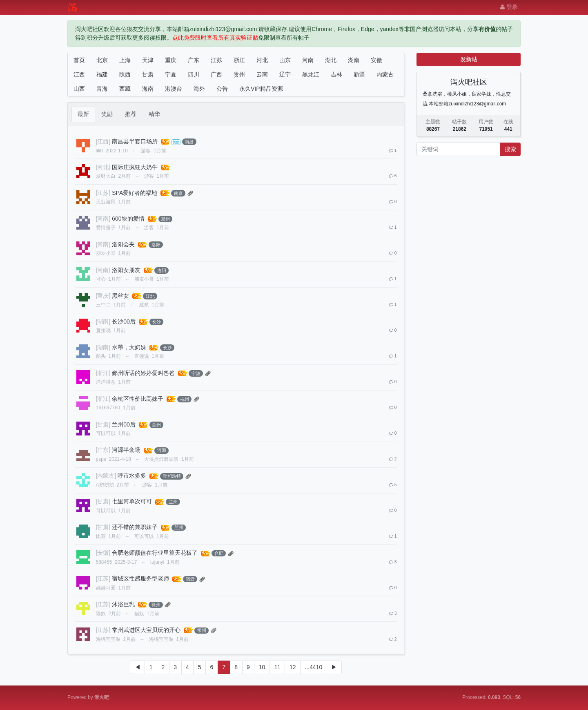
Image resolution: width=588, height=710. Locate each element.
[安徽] (103, 553)
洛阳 (156, 245)
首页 (79, 60)
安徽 (376, 60)
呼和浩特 (172, 476)
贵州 (239, 74)
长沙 (156, 322)
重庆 (171, 60)
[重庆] (103, 296)
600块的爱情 (128, 219)
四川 (194, 74)
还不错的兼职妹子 (135, 527)
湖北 (331, 60)
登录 (509, 7)
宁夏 (171, 74)
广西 (216, 74)
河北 (262, 60)
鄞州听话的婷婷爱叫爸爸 (143, 373)
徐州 (156, 605)
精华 (154, 114)
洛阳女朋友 (126, 270)
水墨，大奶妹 (129, 347)
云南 (262, 74)
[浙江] (103, 373)
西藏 (125, 89)
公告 (222, 89)
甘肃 (148, 74)
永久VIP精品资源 (261, 89)
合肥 (219, 553)
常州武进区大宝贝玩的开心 (146, 630)
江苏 (216, 60)
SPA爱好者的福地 (135, 193)
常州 (202, 630)
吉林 (336, 74)
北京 (102, 60)
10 (262, 667)
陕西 (125, 74)
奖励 (107, 114)
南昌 (189, 142)
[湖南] (103, 322)
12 (293, 667)
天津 (148, 60)
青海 (102, 89)
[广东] (103, 450)
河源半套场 (126, 450)
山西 (79, 89)
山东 (285, 60)
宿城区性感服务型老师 (140, 578)
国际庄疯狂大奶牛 (135, 167)
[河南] (103, 219)
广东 (194, 60)
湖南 (354, 60)
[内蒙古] (106, 476)
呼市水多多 (132, 476)
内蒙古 (385, 74)
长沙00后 (124, 322)
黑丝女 (120, 296)
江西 (79, 74)
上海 (125, 60)
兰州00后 (124, 424)
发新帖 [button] (469, 59)
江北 (150, 296)
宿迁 (190, 579)
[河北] (103, 167)
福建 (102, 74)
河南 (308, 60)
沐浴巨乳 (123, 604)
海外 (199, 89)
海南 (148, 89)
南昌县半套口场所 (135, 141)
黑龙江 (311, 74)
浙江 (239, 60)
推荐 (131, 114)
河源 (162, 450)
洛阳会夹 (123, 244)
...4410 (314, 667)
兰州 (156, 425)
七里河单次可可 (132, 501)
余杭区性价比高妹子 (138, 399)
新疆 (359, 74)
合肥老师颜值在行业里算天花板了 (155, 553)
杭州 (185, 399)
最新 (83, 114)
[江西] (103, 141)
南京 (178, 193)
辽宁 (285, 74)
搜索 (510, 149)
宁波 (196, 373)
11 (277, 667)
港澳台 (174, 89)
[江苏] (103, 193)
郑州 (165, 219)
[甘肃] (103, 424)
